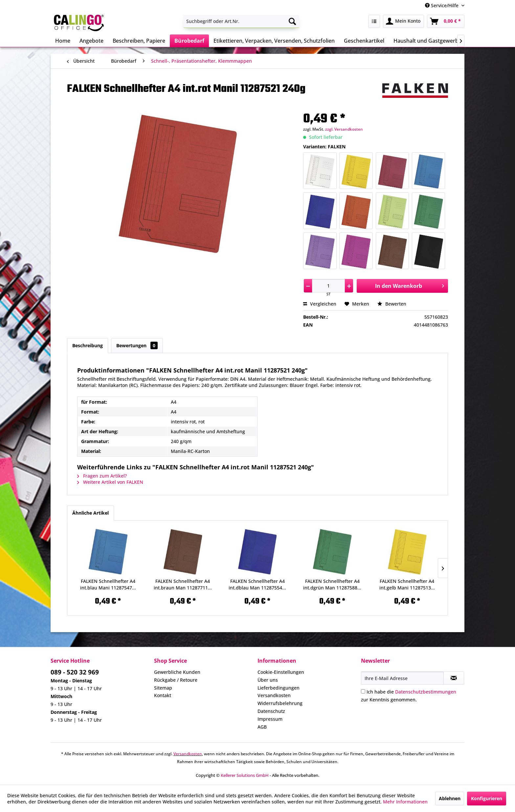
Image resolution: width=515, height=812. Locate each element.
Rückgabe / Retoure (176, 680)
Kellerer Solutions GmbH (245, 775)
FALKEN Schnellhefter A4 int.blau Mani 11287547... (108, 584)
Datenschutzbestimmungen (426, 692)
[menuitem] (241, 21)
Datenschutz (271, 711)
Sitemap (163, 688)
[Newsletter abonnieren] (454, 678)
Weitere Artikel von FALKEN (110, 482)
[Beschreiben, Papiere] (139, 41)
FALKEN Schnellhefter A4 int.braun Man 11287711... (183, 584)
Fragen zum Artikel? (102, 476)
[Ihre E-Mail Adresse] (402, 678)
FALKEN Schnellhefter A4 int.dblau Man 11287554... (257, 584)
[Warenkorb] (446, 21)
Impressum (270, 719)
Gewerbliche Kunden (177, 672)
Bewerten (392, 304)
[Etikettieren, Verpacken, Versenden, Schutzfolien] (274, 41)
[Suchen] (292, 21)
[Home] (63, 41)
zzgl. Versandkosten (344, 129)
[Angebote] (91, 41)
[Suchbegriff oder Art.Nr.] (241, 21)
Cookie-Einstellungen (281, 672)
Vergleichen (320, 304)
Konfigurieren (487, 798)
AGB (262, 727)
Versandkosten (274, 695)
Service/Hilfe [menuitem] (442, 5)
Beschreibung (88, 345)
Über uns (268, 680)
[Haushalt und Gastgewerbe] (427, 41)
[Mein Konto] (403, 21)
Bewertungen (137, 345)
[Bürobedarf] (189, 41)
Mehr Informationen (405, 802)
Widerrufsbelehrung (280, 703)
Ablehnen (450, 798)
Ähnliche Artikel (90, 513)
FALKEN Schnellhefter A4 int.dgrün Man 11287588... (332, 584)
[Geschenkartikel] (364, 41)
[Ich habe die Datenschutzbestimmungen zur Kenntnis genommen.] (363, 691)
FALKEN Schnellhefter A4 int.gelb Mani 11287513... (407, 584)
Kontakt (163, 695)
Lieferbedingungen (279, 688)
